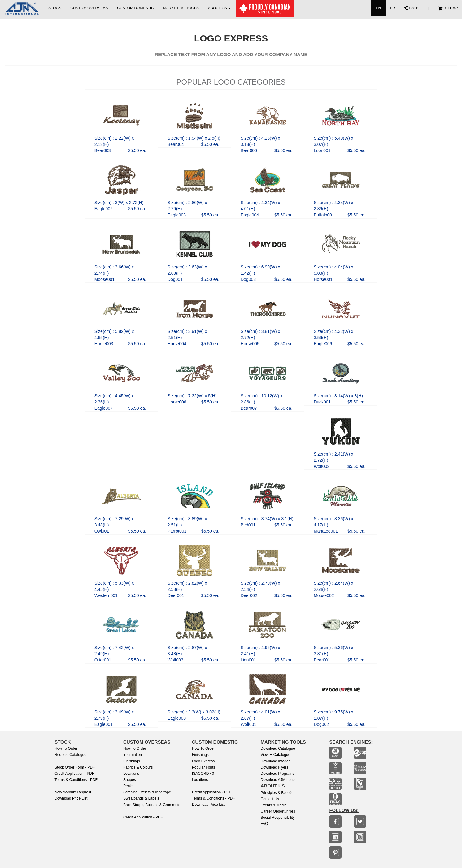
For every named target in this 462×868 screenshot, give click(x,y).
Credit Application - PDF (74, 774)
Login (411, 8)
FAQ (264, 824)
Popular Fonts (204, 767)
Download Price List (71, 798)
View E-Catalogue (276, 755)
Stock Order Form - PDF (75, 767)
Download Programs (278, 774)
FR (393, 8)
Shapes (130, 780)
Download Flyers (275, 767)
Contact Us (270, 799)
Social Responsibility (278, 818)
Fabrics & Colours (138, 767)
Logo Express (203, 761)
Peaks (128, 786)
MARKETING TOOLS (181, 8)
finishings (200, 755)
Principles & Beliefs (277, 793)
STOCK (55, 8)
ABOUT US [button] (220, 8)
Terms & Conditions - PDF (76, 780)
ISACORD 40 (203, 774)
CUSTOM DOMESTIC (135, 8)
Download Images (276, 761)
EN (379, 8)
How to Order (66, 748)
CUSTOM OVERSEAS (89, 8)
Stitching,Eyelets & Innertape (147, 792)
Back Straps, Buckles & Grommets (152, 805)
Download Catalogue (278, 748)
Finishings (132, 761)
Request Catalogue (70, 755)
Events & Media (274, 805)
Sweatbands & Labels (141, 798)
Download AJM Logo (278, 780)
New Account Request (73, 792)
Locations (131, 774)
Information (133, 755)
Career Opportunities (278, 811)
